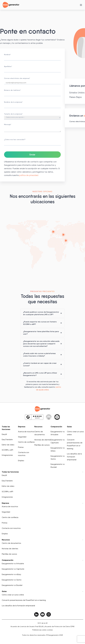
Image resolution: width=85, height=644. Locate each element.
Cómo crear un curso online (75, 433)
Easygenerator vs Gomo (58, 457)
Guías (69, 427)
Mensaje (8, 124)
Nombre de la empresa (13, 102)
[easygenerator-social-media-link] (36, 614)
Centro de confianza (26, 442)
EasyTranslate (7, 439)
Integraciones (7, 455)
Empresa (22, 427)
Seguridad (22, 437)
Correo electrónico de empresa (17, 78)
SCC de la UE (43, 623)
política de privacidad (29, 175)
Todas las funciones (6, 428)
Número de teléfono (12, 90)
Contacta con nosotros (24, 454)
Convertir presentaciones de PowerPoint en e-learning (75, 444)
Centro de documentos (40, 433)
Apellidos (8, 66)
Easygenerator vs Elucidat (58, 466)
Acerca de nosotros (26, 432)
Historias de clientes (43, 440)
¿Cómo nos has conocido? (15, 140)
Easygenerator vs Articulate (58, 433)
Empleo (21, 461)
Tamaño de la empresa (13, 114)
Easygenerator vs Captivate (58, 441)
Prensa (21, 447)
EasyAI (4, 434)
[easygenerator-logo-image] (11, 5)
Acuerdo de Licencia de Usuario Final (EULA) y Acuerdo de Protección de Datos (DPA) (42, 626)
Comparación (56, 427)
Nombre (7, 55)
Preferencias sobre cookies (43, 630)
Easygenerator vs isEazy (58, 449)
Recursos (38, 427)
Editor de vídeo (8, 445)
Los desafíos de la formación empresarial (74, 457)
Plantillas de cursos (42, 445)
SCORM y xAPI (7, 450)
